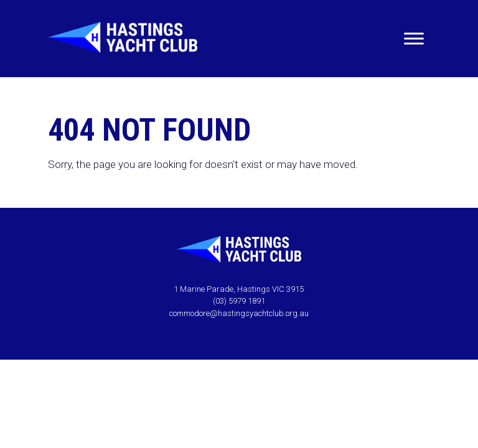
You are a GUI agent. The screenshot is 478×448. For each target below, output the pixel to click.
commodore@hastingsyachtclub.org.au (239, 313)
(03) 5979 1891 (239, 301)
